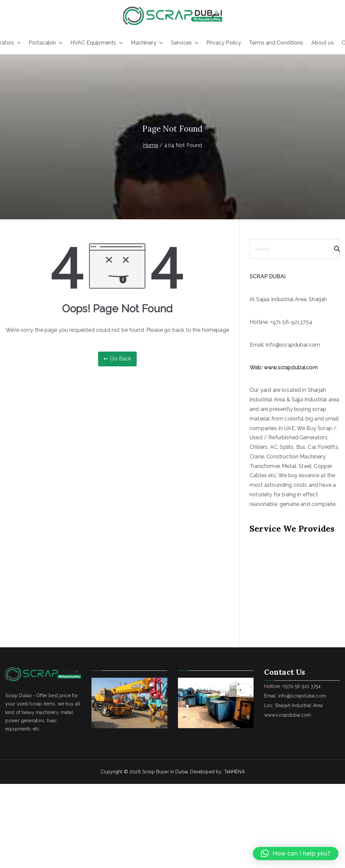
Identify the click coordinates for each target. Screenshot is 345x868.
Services (185, 43)
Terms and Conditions (276, 43)
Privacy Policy (224, 43)
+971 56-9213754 (291, 322)
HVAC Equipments (97, 43)
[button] (17, 43)
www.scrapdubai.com (291, 368)
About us (323, 43)
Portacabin (46, 43)
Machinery (147, 43)
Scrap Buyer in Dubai (165, 772)
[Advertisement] (284, 581)
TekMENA (234, 772)
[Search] (334, 249)
